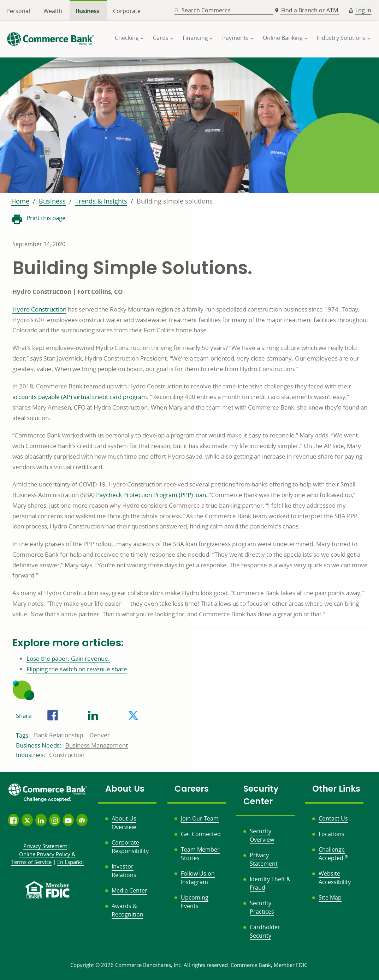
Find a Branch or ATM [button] (310, 10)
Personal (18, 11)
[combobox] (224, 10)
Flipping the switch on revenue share (77, 669)
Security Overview (262, 835)
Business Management (97, 745)
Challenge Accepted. (333, 854)
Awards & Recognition (128, 910)
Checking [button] (127, 38)
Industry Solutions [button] (341, 38)
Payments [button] (235, 38)
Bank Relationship (58, 735)
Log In (363, 10)
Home (20, 201)
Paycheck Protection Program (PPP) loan (151, 495)
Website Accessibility (335, 878)
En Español (70, 862)
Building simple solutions (175, 201)
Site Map (330, 897)
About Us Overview (124, 823)
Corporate (127, 11)
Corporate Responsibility (130, 847)
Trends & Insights (101, 201)
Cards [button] (161, 38)
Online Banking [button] (283, 38)
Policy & (44, 858)
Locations (331, 834)
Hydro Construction (39, 309)
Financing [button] (195, 38)
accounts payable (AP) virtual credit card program (80, 397)
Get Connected (201, 834)
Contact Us (333, 818)
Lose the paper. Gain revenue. (68, 658)
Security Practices (262, 907)
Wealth (53, 11)
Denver (100, 735)
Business (88, 11)
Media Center (129, 890)
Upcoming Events (195, 902)
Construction (67, 755)
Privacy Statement (264, 859)
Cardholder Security (265, 931)
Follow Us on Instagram (198, 878)
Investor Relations (124, 871)
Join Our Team (200, 818)
